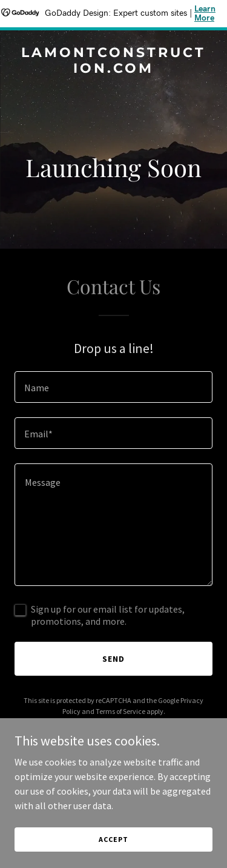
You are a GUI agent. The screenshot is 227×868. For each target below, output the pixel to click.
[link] (113, 69)
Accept (113, 839)
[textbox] (113, 387)
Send (113, 659)
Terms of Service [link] (120, 711)
